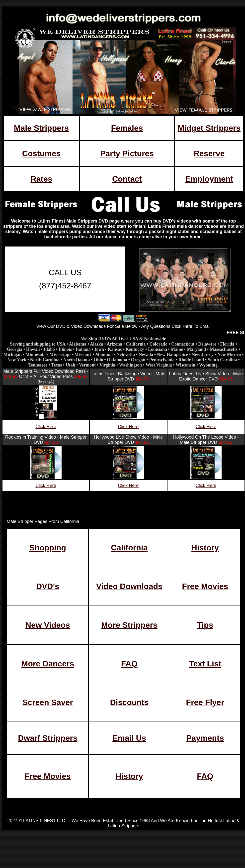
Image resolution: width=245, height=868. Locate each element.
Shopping (48, 548)
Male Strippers (41, 128)
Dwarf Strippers (48, 738)
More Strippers (129, 625)
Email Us (129, 738)
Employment (209, 179)
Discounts (129, 702)
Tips (205, 625)
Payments (205, 738)
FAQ (129, 664)
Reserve (209, 153)
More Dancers (48, 664)
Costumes (41, 153)
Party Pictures (127, 153)
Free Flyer (205, 702)
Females (127, 128)
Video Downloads (129, 586)
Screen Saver (48, 702)
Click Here (46, 427)
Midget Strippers (209, 128)
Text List (205, 664)
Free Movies (205, 586)
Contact (127, 179)
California (129, 548)
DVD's (48, 586)
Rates (41, 179)
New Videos (48, 625)
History (205, 548)
